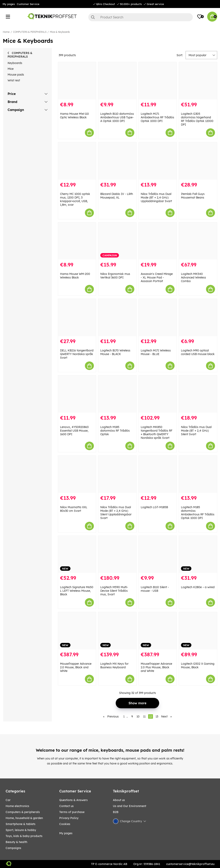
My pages (9, 4)
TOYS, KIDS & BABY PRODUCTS (24, 836)
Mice (11, 69)
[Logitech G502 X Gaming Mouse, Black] (198, 631)
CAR (8, 800)
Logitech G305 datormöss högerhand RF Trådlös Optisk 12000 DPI (197, 119)
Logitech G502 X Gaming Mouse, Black (198, 665)
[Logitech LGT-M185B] (158, 474)
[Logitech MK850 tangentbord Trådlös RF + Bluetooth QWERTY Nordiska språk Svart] (158, 394)
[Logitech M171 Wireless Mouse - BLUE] (158, 317)
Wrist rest (14, 80)
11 (144, 716)
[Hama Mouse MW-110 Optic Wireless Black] (77, 81)
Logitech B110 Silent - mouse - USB (155, 589)
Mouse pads (16, 75)
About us (119, 800)
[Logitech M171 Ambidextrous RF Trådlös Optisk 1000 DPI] (158, 81)
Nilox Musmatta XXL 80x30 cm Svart (74, 509)
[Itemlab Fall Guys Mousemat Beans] (198, 161)
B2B (116, 812)
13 (157, 716)
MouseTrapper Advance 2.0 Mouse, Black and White (76, 667)
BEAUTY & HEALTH (16, 842)
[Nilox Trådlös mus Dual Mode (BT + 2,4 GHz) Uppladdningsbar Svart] (158, 161)
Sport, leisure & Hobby (21, 830)
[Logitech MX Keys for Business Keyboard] (117, 631)
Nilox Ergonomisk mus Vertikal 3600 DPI (115, 276)
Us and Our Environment (130, 806)
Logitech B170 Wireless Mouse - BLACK (115, 352)
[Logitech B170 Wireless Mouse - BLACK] (117, 317)
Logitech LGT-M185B (154, 507)
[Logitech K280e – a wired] (198, 554)
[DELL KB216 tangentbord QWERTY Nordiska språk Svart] (77, 317)
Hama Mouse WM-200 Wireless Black (75, 276)
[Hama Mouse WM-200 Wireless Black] (77, 241)
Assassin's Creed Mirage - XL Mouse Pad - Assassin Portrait (157, 277)
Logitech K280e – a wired (198, 587)
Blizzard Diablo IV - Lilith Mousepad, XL (117, 196)
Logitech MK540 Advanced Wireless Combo (193, 277)
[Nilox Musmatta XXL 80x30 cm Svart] (77, 474)
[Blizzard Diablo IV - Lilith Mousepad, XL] (117, 161)
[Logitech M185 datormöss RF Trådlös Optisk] (117, 394)
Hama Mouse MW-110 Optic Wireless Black (74, 116)
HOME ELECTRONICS (17, 806)
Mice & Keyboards (60, 32)
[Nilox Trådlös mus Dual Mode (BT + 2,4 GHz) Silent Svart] (198, 394)
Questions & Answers (73, 800)
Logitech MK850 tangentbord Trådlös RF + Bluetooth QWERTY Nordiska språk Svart (157, 432)
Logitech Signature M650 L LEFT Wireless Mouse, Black (77, 591)
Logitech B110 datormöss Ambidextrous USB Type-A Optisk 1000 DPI (117, 117)
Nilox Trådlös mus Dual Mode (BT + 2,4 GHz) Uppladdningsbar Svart (156, 198)
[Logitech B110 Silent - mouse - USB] (158, 554)
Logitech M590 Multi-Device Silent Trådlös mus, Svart (114, 591)
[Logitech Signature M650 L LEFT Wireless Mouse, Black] (77, 554)
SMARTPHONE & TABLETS (21, 824)
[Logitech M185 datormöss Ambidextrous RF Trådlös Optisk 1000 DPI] (198, 474)
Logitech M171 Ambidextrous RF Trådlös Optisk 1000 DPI (157, 117)
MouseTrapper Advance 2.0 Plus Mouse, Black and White (156, 667)
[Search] (141, 17)
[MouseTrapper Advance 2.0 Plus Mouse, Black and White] (158, 631)
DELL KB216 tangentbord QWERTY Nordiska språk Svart (77, 354)
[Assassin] (158, 241)
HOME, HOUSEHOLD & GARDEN (24, 818)
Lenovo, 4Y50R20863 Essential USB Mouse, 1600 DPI (74, 431)
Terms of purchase (72, 812)
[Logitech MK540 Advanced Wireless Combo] (198, 241)
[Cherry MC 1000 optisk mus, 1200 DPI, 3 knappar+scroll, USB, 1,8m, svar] (77, 161)
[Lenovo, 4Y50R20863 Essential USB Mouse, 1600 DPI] (77, 394)
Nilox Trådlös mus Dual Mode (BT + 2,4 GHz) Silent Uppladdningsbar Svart (116, 513)
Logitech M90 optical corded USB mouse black (198, 352)
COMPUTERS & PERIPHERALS (30, 32)
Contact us (66, 806)
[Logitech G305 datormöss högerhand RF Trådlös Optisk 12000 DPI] (198, 81)
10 (138, 716)
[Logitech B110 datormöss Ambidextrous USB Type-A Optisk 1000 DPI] (117, 81)
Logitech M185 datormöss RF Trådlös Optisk (115, 431)
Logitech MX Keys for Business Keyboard (114, 665)
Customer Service (28, 4)
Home (6, 32)
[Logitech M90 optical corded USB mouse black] (198, 317)
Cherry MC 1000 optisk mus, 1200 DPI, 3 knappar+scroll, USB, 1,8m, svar (75, 199)
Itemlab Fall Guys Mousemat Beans (193, 196)
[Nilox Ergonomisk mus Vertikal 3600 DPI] (117, 241)
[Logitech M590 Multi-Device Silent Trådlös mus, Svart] (117, 554)
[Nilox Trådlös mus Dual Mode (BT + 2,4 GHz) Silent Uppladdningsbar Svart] (117, 474)
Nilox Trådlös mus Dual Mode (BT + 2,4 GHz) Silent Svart (196, 431)
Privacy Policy (69, 818)
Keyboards (15, 63)
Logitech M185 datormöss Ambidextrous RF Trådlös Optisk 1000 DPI (198, 513)
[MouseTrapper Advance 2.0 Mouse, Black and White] (77, 631)
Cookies (65, 824)
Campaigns (13, 848)
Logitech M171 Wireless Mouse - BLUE (156, 352)
